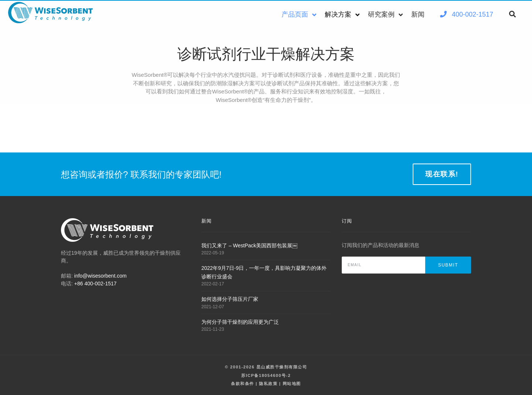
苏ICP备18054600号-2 (266, 375)
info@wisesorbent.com (100, 276)
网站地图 (292, 384)
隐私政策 (268, 384)
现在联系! (442, 174)
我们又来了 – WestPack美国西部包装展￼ (249, 245)
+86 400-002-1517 (96, 284)
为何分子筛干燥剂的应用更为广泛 (240, 322)
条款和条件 (243, 384)
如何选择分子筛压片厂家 (230, 299)
